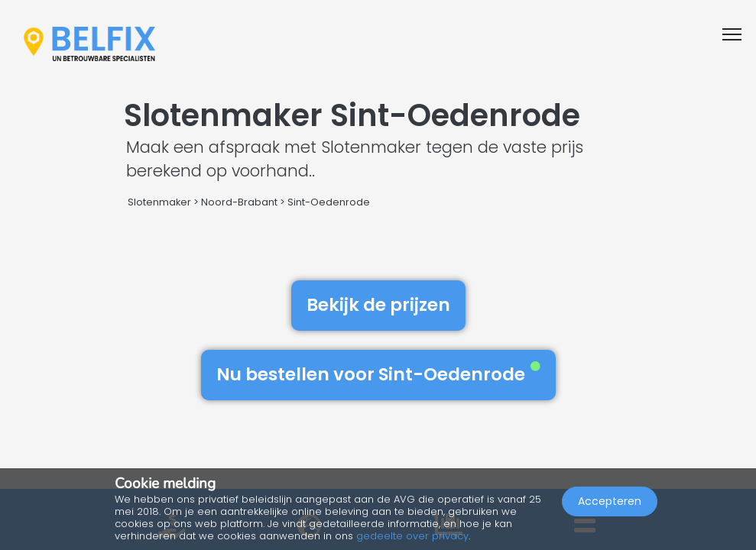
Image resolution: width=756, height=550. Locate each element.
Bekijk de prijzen (378, 305)
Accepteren (610, 501)
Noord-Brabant (239, 202)
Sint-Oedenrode (329, 202)
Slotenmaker (159, 202)
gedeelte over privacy (412, 536)
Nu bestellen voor (378, 374)
